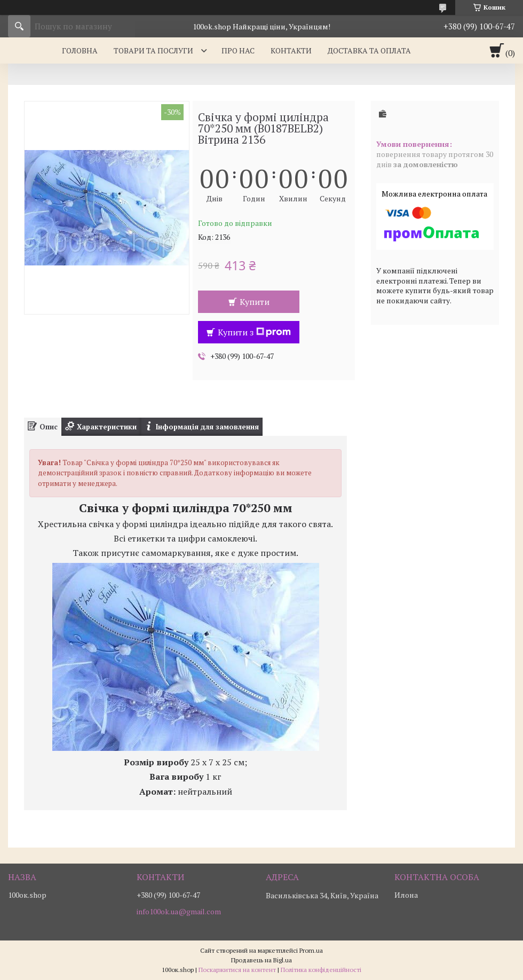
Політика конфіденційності (321, 970)
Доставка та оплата (369, 50)
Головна (80, 50)
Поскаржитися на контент (237, 970)
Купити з (254, 332)
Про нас (238, 50)
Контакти (291, 50)
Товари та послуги (153, 50)
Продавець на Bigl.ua (261, 960)
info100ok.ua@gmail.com (179, 912)
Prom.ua (311, 950)
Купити (255, 302)
